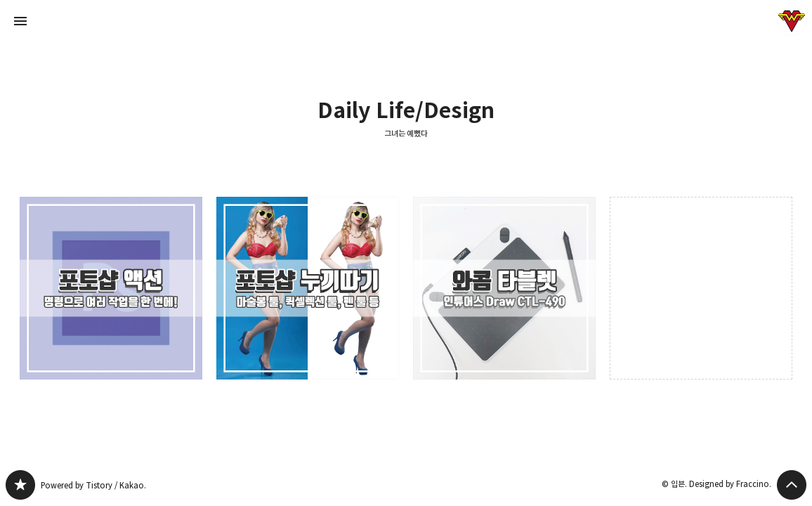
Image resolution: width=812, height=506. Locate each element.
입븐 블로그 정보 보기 (792, 21)
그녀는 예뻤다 (406, 133)
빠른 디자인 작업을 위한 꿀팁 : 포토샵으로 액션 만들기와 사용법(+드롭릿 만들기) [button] (111, 288)
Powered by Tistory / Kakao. (93, 485)
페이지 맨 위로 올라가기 (792, 485)
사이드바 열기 (20, 21)
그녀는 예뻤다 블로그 (20, 485)
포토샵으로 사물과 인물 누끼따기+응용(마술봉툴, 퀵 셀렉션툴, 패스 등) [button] (308, 288)
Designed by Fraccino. (730, 484)
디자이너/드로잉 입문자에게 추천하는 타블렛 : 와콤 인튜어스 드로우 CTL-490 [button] (504, 288)
